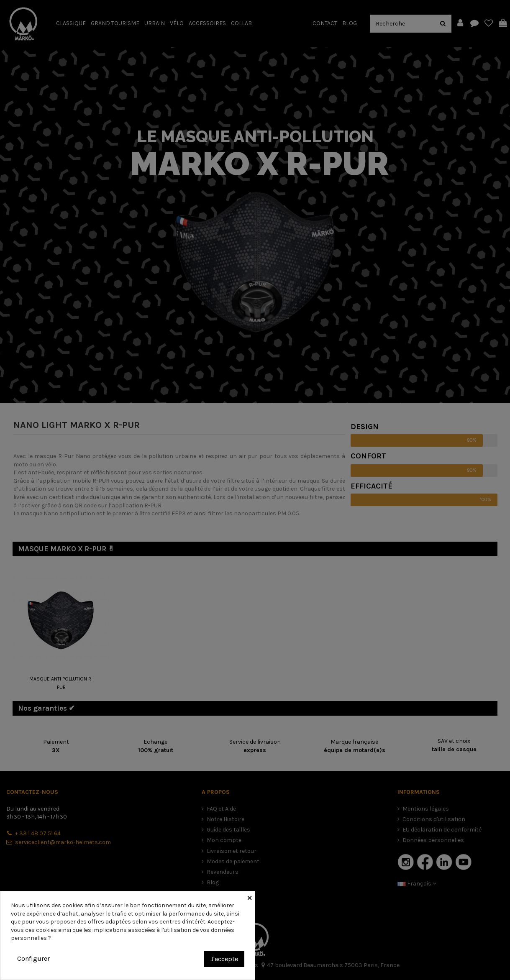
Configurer (33, 958)
